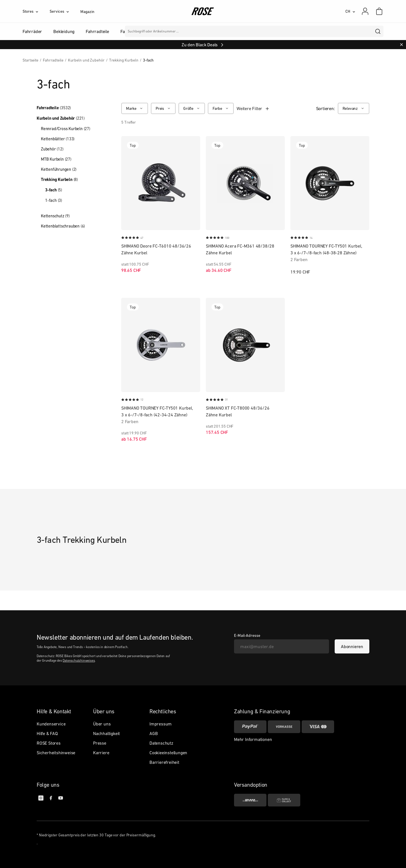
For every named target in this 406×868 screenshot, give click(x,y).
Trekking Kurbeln (59, 180)
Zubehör (52, 149)
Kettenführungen (59, 169)
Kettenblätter (58, 139)
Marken (189, 31)
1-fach (54, 200)
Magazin (87, 12)
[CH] (350, 11)
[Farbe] (221, 108)
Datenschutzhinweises (79, 661)
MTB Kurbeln (56, 159)
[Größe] (192, 108)
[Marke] (135, 108)
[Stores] (36, 11)
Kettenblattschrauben (63, 226)
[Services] (65, 11)
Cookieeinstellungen (168, 753)
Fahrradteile (54, 108)
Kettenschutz (55, 216)
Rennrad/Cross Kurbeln (66, 129)
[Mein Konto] (365, 11)
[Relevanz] (354, 108)
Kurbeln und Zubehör (61, 118)
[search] (378, 31)
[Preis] (163, 108)
